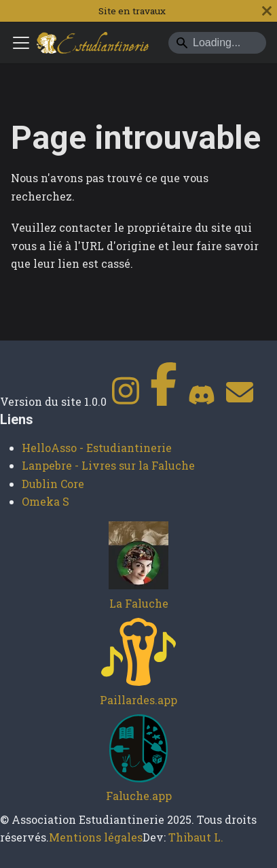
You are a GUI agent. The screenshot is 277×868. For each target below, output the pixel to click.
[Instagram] (126, 401)
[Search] (217, 43)
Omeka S (45, 501)
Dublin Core (53, 484)
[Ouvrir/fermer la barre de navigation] (21, 43)
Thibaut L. (196, 837)
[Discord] (202, 401)
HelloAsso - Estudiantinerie (97, 448)
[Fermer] (267, 11)
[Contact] (240, 401)
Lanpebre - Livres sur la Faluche (108, 465)
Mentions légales (96, 837)
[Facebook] (164, 401)
